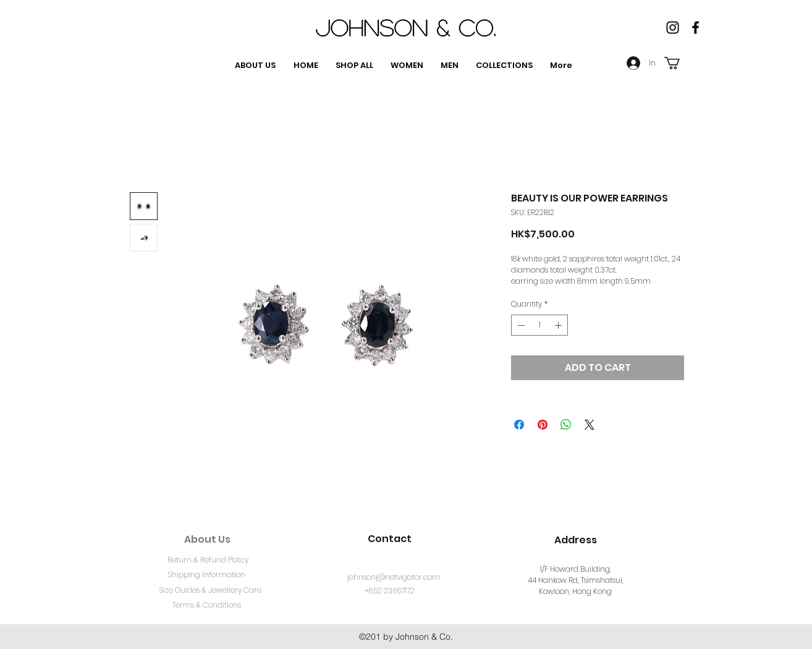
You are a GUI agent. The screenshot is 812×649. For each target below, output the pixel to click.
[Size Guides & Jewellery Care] (210, 591)
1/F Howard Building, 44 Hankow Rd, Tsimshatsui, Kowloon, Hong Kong (576, 580)
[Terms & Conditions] (206, 606)
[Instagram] (673, 28)
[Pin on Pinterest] (543, 425)
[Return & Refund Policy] (208, 561)
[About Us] (207, 540)
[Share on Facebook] (519, 425)
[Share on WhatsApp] (566, 425)
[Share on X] (590, 425)
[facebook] (696, 28)
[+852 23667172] (390, 592)
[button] (679, 63)
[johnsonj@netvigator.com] (394, 578)
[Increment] (559, 325)
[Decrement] (520, 325)
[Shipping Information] (206, 575)
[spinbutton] (539, 325)
